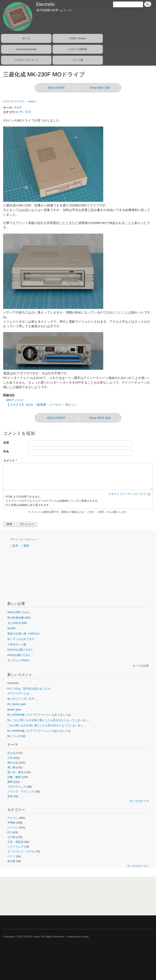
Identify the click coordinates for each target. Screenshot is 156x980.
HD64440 (13, 683)
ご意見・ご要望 (95, 512)
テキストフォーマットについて (127, 494)
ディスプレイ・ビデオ (21, 851)
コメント (9, 461)
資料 (10, 782)
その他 (11, 837)
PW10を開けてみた (19, 655)
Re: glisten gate (17, 704)
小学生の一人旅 (17, 644)
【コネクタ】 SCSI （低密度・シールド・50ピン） (42, 405)
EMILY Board (78, 38)
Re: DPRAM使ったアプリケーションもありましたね (39, 715)
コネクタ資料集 (78, 49)
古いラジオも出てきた (21, 639)
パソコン (13, 827)
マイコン (13, 818)
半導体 (11, 823)
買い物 (11, 767)
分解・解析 (14, 777)
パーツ (11, 856)
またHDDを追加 (17, 623)
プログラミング (17, 787)
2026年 (12, 628)
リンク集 (78, 60)
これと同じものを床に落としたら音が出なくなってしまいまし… (47, 725)
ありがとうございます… (22, 699)
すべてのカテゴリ (138, 866)
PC (22, 112)
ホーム (26, 38)
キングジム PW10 (18, 660)
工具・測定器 (15, 842)
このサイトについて (26, 60)
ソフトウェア (15, 847)
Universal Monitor (26, 49)
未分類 (11, 861)
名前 (6, 443)
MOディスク (15, 400)
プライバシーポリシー (24, 539)
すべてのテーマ (139, 801)
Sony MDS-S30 (100, 88)
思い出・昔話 (15, 772)
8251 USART (56, 88)
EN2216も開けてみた (20, 650)
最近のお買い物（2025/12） (24, 634)
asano (32, 101)
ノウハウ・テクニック (21, 791)
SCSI (28, 112)
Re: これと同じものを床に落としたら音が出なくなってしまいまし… (49, 720)
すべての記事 (141, 666)
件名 (6, 452)
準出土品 (13, 763)
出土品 (18, 107)
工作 (10, 758)
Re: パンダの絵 (16, 736)
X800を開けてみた (19, 612)
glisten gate (14, 709)
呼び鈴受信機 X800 (19, 618)
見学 (10, 796)
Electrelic (46, 4)
